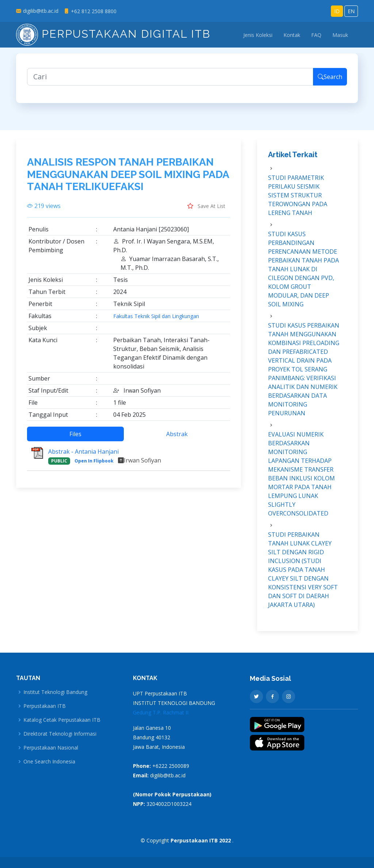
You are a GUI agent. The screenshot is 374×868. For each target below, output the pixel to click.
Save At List (206, 211)
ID (337, 11)
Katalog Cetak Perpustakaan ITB (62, 720)
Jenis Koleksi (258, 35)
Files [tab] (75, 439)
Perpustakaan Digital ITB (113, 34)
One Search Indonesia (49, 762)
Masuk (340, 35)
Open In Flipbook (94, 466)
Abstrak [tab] (177, 439)
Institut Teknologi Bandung (55, 692)
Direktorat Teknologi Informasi (60, 734)
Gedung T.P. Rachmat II (161, 712)
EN (351, 11)
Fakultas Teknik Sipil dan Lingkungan (156, 321)
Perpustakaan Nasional (51, 748)
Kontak (292, 35)
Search (330, 82)
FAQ (316, 35)
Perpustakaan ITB (45, 706)
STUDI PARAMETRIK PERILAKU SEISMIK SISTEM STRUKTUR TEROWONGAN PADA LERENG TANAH (298, 200)
